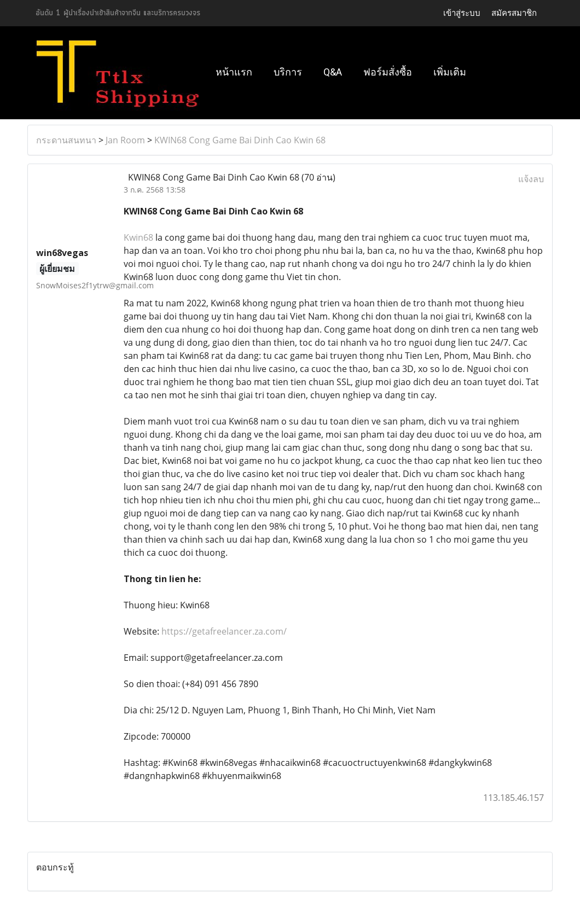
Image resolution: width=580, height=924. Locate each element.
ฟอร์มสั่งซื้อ (388, 72)
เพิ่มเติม (450, 72)
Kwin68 (138, 237)
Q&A (333, 72)
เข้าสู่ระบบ (462, 13)
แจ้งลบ (531, 179)
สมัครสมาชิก (514, 13)
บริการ (288, 72)
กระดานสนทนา (66, 140)
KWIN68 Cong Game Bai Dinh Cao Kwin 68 (240, 140)
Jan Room (125, 140)
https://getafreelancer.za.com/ (224, 631)
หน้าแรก (234, 72)
